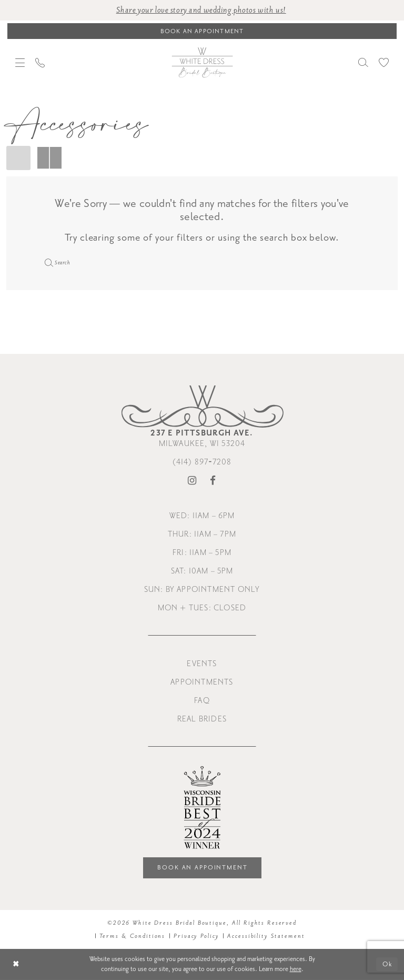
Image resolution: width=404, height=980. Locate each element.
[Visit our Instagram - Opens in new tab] (192, 481)
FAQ (202, 701)
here (296, 969)
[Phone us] (40, 63)
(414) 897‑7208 (202, 462)
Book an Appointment (203, 868)
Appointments (202, 682)
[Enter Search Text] (202, 262)
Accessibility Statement (266, 936)
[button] (20, 63)
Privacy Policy (196, 936)
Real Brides (202, 719)
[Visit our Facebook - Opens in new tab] (213, 481)
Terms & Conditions (133, 936)
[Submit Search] (47, 262)
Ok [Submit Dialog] (387, 964)
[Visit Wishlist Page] (384, 62)
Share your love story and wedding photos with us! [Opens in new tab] (201, 10)
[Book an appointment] (202, 31)
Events (202, 664)
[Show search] (363, 62)
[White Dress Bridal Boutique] (202, 62)
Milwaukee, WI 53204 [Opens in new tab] (202, 438)
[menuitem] (20, 63)
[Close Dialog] (16, 964)
